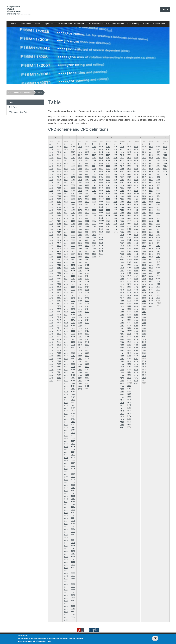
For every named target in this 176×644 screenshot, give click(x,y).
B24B (66, 262)
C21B (80, 345)
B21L (65, 227)
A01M (52, 171)
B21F (65, 213)
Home (13, 24)
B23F (65, 246)
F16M (122, 260)
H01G (151, 155)
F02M (122, 185)
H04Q (151, 254)
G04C (136, 224)
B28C (66, 331)
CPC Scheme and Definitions (70, 24)
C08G (80, 229)
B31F (65, 361)
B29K (66, 345)
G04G (136, 232)
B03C (66, 169)
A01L (51, 169)
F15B (122, 227)
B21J (65, 221)
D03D (94, 174)
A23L (51, 213)
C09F (80, 251)
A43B (51, 257)
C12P (80, 323)
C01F (80, 155)
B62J (65, 521)
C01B (80, 147)
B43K (66, 414)
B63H (66, 540)
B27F (65, 306)
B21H (66, 218)
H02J (150, 191)
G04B (136, 221)
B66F (65, 587)
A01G (51, 158)
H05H (151, 279)
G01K (136, 166)
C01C (80, 150)
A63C (51, 361)
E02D (108, 166)
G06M (136, 268)
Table (40, 93)
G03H (136, 218)
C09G (80, 254)
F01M (122, 160)
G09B (136, 304)
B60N (66, 460)
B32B (66, 364)
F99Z (122, 427)
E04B (108, 183)
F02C (122, 171)
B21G (66, 215)
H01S (151, 177)
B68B (66, 598)
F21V (122, 293)
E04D (108, 188)
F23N (122, 334)
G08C (136, 298)
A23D (51, 199)
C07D (80, 205)
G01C (136, 150)
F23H (122, 320)
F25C (122, 367)
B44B (66, 422)
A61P (51, 345)
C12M (80, 317)
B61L (65, 507)
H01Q (151, 171)
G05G (136, 246)
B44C (66, 425)
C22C (80, 356)
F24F (122, 350)
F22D (122, 304)
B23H (66, 251)
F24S (122, 356)
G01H (136, 160)
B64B (66, 546)
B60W (66, 480)
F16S (122, 268)
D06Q (94, 229)
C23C (80, 361)
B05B (66, 180)
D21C (94, 240)
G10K (136, 334)
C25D (80, 378)
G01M (136, 171)
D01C (94, 150)
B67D (66, 595)
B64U (66, 560)
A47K (51, 309)
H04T (151, 262)
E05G (108, 210)
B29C (66, 339)
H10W (151, 304)
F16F (122, 243)
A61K (51, 334)
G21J (136, 378)
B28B (66, 328)
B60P (66, 463)
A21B (51, 180)
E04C (108, 185)
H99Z (151, 306)
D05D (94, 199)
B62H (66, 518)
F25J (122, 372)
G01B (136, 147)
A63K (51, 378)
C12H (80, 309)
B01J (65, 155)
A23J (51, 207)
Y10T (165, 174)
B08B (66, 196)
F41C (122, 405)
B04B (66, 174)
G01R (136, 183)
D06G (94, 210)
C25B (80, 372)
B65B (66, 562)
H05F (150, 273)
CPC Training (133, 24)
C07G (80, 210)
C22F (80, 359)
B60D (66, 438)
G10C (136, 320)
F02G (122, 180)
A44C (51, 268)
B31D (66, 359)
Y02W (165, 166)
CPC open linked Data (18, 112)
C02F (80, 163)
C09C (80, 246)
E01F (108, 155)
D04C (94, 183)
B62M (66, 529)
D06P (94, 227)
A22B (51, 188)
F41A (122, 400)
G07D (136, 287)
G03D (136, 210)
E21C (108, 224)
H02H (151, 188)
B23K (66, 254)
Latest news (25, 24)
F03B (122, 194)
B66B (66, 579)
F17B (122, 273)
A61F (51, 323)
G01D (136, 152)
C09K (80, 262)
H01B (151, 147)
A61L (51, 337)
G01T (136, 188)
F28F (122, 394)
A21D (51, 185)
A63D (51, 364)
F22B (122, 301)
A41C (51, 238)
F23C (122, 312)
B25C (66, 273)
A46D (51, 287)
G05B (136, 238)
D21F (94, 246)
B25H (66, 284)
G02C (136, 199)
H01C (151, 150)
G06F (136, 257)
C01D (80, 152)
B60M (66, 458)
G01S (136, 185)
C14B (80, 339)
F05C (122, 221)
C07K (80, 218)
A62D (51, 356)
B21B (66, 205)
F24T (122, 359)
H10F (150, 290)
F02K (122, 183)
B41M (66, 392)
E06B (108, 215)
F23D (122, 315)
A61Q (51, 348)
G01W (136, 194)
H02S (151, 205)
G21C (136, 364)
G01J (136, 163)
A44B (51, 265)
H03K (151, 227)
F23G (122, 317)
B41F (65, 378)
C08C (80, 224)
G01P (136, 177)
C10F (80, 271)
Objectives (48, 24)
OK (155, 639)
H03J (150, 224)
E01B (108, 147)
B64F (65, 554)
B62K (66, 524)
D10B (94, 235)
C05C (80, 177)
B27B (66, 298)
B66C (66, 582)
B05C (66, 183)
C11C (80, 295)
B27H (66, 312)
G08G (136, 301)
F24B (122, 342)
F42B (122, 419)
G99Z (136, 383)
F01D (122, 152)
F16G (122, 246)
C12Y (80, 331)
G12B (136, 345)
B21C (66, 207)
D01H (94, 160)
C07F (80, 207)
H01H (151, 158)
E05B (108, 199)
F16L (122, 257)
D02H (94, 166)
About (37, 24)
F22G (122, 306)
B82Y (66, 617)
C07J (80, 215)
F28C (122, 389)
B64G (66, 557)
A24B (51, 224)
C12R (80, 328)
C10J (80, 279)
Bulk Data (13, 107)
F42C (122, 422)
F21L (122, 287)
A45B (51, 273)
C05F (80, 183)
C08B (80, 221)
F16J (122, 251)
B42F (65, 408)
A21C (51, 183)
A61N (52, 342)
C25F (80, 381)
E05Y (108, 213)
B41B (66, 370)
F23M (122, 331)
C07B (80, 199)
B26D (66, 293)
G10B (136, 317)
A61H (52, 328)
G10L (136, 337)
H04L (150, 246)
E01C (108, 150)
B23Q (66, 260)
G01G (136, 158)
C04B (80, 171)
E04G (108, 194)
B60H (66, 447)
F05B (122, 218)
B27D (66, 304)
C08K (80, 238)
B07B (66, 191)
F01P (122, 166)
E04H (108, 196)
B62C (66, 513)
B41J (65, 383)
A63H (52, 372)
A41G (51, 246)
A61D (51, 320)
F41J (122, 416)
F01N (122, 163)
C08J (80, 235)
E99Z (108, 232)
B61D (66, 491)
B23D (66, 243)
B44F (65, 430)
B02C (66, 163)
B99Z (66, 620)
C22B (80, 353)
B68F (65, 604)
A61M (52, 339)
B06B (66, 188)
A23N (52, 215)
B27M (66, 323)
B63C (66, 535)
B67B (66, 590)
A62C (51, 353)
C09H (80, 257)
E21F (108, 229)
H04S (151, 260)
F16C (122, 238)
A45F (51, 282)
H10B (151, 284)
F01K (122, 155)
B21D (66, 210)
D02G (94, 163)
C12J (80, 312)
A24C (51, 227)
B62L (65, 527)
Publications (158, 24)
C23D (80, 364)
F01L (122, 158)
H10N (151, 298)
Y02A (165, 147)
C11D (80, 298)
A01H (52, 160)
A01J (51, 163)
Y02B (165, 150)
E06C (108, 218)
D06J (94, 215)
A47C (51, 293)
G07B (136, 282)
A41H (52, 249)
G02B (136, 196)
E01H (108, 158)
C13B (80, 334)
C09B (80, 243)
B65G (66, 573)
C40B (80, 386)
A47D (51, 295)
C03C (80, 169)
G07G (136, 293)
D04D (94, 185)
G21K (136, 381)
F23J (122, 323)
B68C (66, 601)
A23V (51, 221)
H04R (151, 257)
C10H (80, 276)
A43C (51, 260)
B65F (65, 571)
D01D (94, 152)
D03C (94, 171)
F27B (122, 378)
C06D (80, 194)
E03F (108, 180)
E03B (108, 171)
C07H (80, 213)
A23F (51, 202)
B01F (65, 152)
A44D (51, 271)
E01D (108, 152)
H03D (151, 213)
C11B (80, 293)
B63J (65, 543)
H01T (151, 180)
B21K (66, 224)
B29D (66, 342)
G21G (136, 372)
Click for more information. (43, 642)
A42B (51, 251)
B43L (65, 416)
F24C (122, 345)
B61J (65, 502)
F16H (122, 249)
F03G (122, 202)
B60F (65, 441)
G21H (136, 375)
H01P (151, 169)
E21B (108, 221)
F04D (122, 213)
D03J (94, 177)
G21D (136, 367)
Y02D (165, 155)
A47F (51, 298)
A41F (51, 243)
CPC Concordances (115, 24)
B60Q (66, 466)
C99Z (80, 389)
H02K (151, 194)
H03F (150, 215)
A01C (51, 150)
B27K (66, 317)
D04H (94, 191)
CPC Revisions (94, 24)
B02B (66, 160)
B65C (66, 565)
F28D (122, 392)
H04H (151, 238)
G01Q (136, 180)
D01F (94, 155)
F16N (122, 262)
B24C (66, 265)
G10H (136, 331)
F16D (122, 240)
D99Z (94, 257)
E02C (108, 163)
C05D (80, 180)
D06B (94, 202)
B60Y (66, 482)
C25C (80, 375)
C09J (80, 260)
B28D (66, 334)
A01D (51, 152)
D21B (94, 238)
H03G (151, 218)
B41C (66, 372)
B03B (66, 166)
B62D (66, 516)
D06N (94, 224)
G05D (136, 240)
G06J (136, 262)
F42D (122, 425)
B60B (66, 433)
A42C (51, 254)
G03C (136, 207)
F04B (122, 207)
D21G (94, 249)
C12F (80, 304)
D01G (94, 158)
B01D (66, 150)
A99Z (51, 381)
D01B (94, 147)
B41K (66, 386)
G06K (136, 265)
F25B (122, 364)
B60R (66, 469)
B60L (65, 455)
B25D (66, 276)
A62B (51, 350)
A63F (51, 367)
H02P (151, 202)
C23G (80, 370)
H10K (151, 295)
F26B (122, 375)
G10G (136, 328)
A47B (51, 290)
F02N (122, 188)
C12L (80, 315)
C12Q (80, 326)
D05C (94, 196)
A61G (51, 326)
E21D (108, 227)
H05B (151, 268)
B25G (66, 282)
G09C (136, 306)
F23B (122, 309)
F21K (122, 284)
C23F (80, 367)
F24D (122, 348)
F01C (122, 150)
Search (165, 9)
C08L (80, 240)
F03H (122, 205)
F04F (122, 215)
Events (146, 24)
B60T (66, 474)
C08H (80, 232)
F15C (122, 229)
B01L (65, 158)
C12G (80, 306)
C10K (80, 282)
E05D (108, 205)
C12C (80, 301)
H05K (151, 282)
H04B (151, 235)
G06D (136, 251)
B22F (65, 235)
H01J (150, 160)
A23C (51, 196)
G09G (136, 315)
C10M (80, 287)
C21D (80, 350)
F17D (122, 279)
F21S (122, 290)
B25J (65, 287)
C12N (80, 320)
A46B (51, 284)
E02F (108, 169)
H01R (151, 174)
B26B (66, 290)
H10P (151, 301)
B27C (66, 301)
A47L (51, 312)
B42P (66, 411)
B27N (66, 326)
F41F (122, 408)
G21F (136, 370)
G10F (136, 326)
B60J (65, 449)
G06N (136, 271)
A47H (52, 304)
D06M (94, 221)
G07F (136, 290)
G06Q (136, 273)
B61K (66, 504)
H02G (151, 185)
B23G (66, 249)
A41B (51, 235)
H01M (151, 166)
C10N (80, 290)
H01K (151, 163)
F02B (122, 169)
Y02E (165, 158)
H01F (150, 152)
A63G (51, 370)
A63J (51, 375)
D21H (94, 251)
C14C (80, 342)
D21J (94, 254)
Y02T (165, 163)
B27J (65, 315)
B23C (66, 240)
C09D (80, 249)
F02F (122, 177)
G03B (136, 205)
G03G (136, 215)
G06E (136, 254)
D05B (94, 194)
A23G (51, 205)
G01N (136, 174)
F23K (122, 326)
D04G (94, 188)
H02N (151, 199)
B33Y (66, 367)
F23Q (122, 337)
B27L (65, 320)
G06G (136, 260)
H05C (151, 271)
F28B (122, 386)
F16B (122, 235)
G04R (136, 235)
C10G (80, 273)
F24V (122, 361)
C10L (80, 284)
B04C (66, 177)
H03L (150, 229)
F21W (122, 295)
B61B (66, 485)
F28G (122, 397)
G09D (136, 309)
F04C (122, 210)
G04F (136, 229)
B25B (66, 271)
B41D (66, 375)
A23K (51, 210)
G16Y (136, 356)
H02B (151, 183)
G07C (136, 284)
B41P (66, 397)
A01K (51, 166)
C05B (80, 174)
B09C (66, 202)
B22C (66, 229)
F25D (122, 370)
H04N (151, 251)
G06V (136, 279)
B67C (66, 593)
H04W (151, 265)
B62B (66, 510)
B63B (66, 532)
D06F (94, 207)
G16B (136, 348)
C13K (80, 337)
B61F (65, 493)
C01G (80, 158)
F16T (122, 271)
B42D (66, 405)
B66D (66, 584)
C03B (80, 166)
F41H (122, 414)
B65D (66, 568)
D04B (94, 180)
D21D (94, 243)
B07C (66, 194)
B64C (66, 548)
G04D (136, 227)
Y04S (165, 169)
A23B (51, 194)
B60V (66, 477)
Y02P (165, 160)
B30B (66, 350)
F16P (122, 265)
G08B (136, 295)
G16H (136, 353)
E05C (108, 202)
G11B (136, 339)
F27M (122, 383)
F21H (122, 282)
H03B (151, 207)
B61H (66, 499)
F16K (122, 254)
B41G (66, 381)
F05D (122, 224)
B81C (66, 612)
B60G (66, 444)
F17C (122, 276)
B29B (66, 337)
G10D (136, 323)
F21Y (122, 298)
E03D (108, 177)
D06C (94, 205)
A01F (51, 155)
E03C (108, 174)
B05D (66, 185)
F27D (122, 381)
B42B (66, 400)
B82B (66, 615)
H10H (151, 293)
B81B (66, 609)
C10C (80, 268)
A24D (51, 229)
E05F (108, 207)
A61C (51, 317)
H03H (151, 221)
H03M (151, 232)
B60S (66, 472)
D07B (94, 232)
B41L (65, 389)
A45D (51, 279)
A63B (51, 359)
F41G (122, 411)
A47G (51, 301)
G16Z (136, 359)
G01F (136, 155)
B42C (66, 403)
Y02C (165, 152)
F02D (122, 174)
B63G (66, 537)
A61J (51, 331)
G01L (136, 169)
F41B (122, 403)
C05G (80, 185)
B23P (66, 257)
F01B (122, 147)
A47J (51, 306)
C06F (80, 196)
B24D (66, 268)
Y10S (165, 171)
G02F (136, 202)
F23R (122, 339)
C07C (80, 202)
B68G (66, 606)
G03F (136, 213)
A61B (51, 315)
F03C (122, 196)
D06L (94, 218)
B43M (66, 419)
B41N (66, 394)
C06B (80, 188)
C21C (80, 348)
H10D (151, 287)
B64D (66, 551)
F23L (122, 328)
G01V (136, 191)
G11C (136, 342)
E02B (108, 160)
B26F (65, 295)
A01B (51, 147)
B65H (66, 576)
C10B (80, 265)
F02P (122, 191)
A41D (51, 240)
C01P (80, 160)
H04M (151, 249)
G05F (136, 243)
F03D (122, 199)
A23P (51, 218)
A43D (51, 262)
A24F (51, 232)
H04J (150, 240)
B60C (66, 436)
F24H (122, 353)
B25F (65, 279)
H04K (151, 243)
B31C (66, 356)
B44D (66, 427)
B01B (66, 147)
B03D (66, 171)
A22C (51, 191)
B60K (66, 452)
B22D (66, 232)
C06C (80, 191)
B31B (66, 353)
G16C (136, 350)
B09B (66, 199)
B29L (65, 348)
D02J (94, 169)
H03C (151, 210)
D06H (94, 213)
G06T (136, 276)
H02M (151, 196)
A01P (51, 177)
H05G (151, 276)
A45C (51, 276)
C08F (80, 227)
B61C (66, 488)
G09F (136, 312)
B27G (66, 309)
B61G (66, 496)
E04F (108, 191)
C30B (80, 383)
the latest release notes (125, 111)
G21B (136, 361)
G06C (136, 249)
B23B (66, 238)
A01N (52, 174)
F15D (122, 232)
